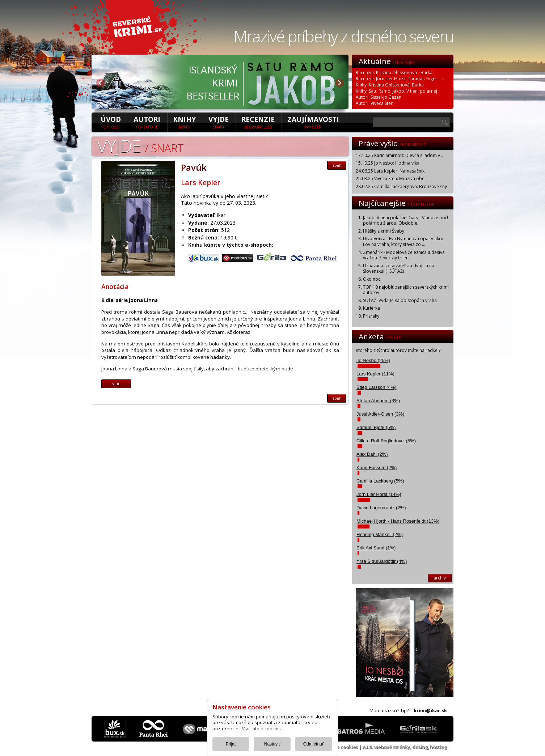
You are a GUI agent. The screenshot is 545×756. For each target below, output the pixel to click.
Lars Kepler (201, 182)
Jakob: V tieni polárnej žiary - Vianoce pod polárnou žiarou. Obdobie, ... (405, 220)
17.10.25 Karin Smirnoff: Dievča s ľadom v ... (400, 155)
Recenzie (258, 122)
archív (440, 578)
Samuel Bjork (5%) (376, 427)
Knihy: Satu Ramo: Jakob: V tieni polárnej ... (399, 91)
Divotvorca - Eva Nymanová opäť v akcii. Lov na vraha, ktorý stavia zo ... (404, 241)
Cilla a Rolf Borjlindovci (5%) (386, 441)
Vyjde (219, 122)
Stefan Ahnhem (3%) (378, 401)
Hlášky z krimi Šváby (384, 231)
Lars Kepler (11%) (375, 374)
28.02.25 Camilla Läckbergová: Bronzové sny (401, 186)
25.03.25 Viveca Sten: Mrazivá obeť (391, 179)
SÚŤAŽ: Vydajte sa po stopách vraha (400, 300)
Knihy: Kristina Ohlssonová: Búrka (390, 85)
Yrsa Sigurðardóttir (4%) (382, 561)
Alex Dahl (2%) (372, 454)
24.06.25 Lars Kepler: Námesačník (390, 171)
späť (337, 165)
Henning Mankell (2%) (380, 534)
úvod (111, 122)
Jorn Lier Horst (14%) (379, 494)
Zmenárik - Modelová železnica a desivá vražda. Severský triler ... (404, 255)
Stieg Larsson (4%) (377, 387)
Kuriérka (371, 308)
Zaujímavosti (313, 122)
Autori (147, 122)
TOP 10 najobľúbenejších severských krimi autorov (406, 290)
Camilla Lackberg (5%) (380, 481)
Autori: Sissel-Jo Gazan (379, 97)
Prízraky (371, 316)
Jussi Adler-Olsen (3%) (380, 414)
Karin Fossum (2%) (377, 468)
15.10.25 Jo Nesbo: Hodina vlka (388, 163)
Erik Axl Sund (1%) (376, 548)
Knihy (184, 122)
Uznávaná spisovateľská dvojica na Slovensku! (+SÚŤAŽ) (399, 269)
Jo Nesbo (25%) (373, 360)
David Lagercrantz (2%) (381, 508)
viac (116, 384)
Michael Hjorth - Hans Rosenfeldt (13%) (398, 521)
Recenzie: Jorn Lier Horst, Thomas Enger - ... (400, 79)
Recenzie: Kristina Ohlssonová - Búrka (394, 73)
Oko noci (372, 279)
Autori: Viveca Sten (375, 103)
